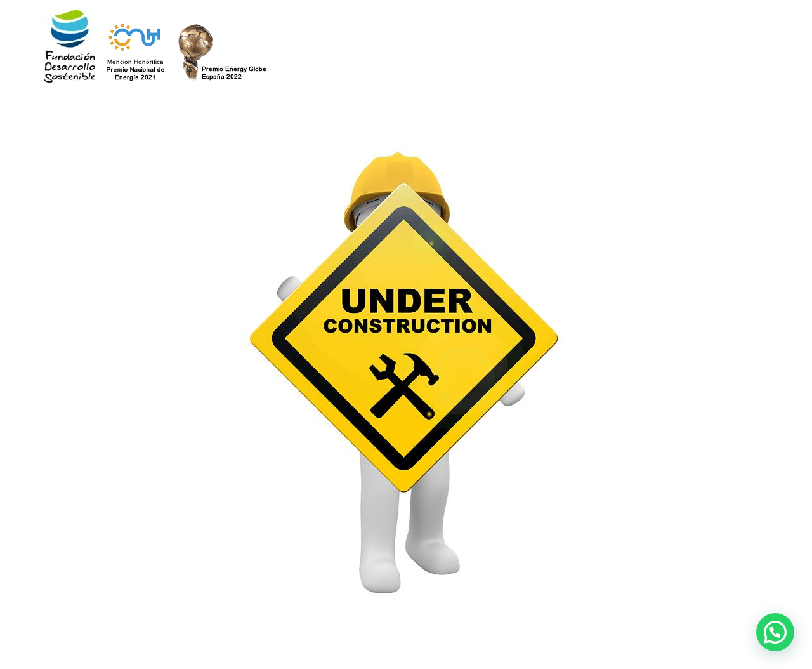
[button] (775, 632)
